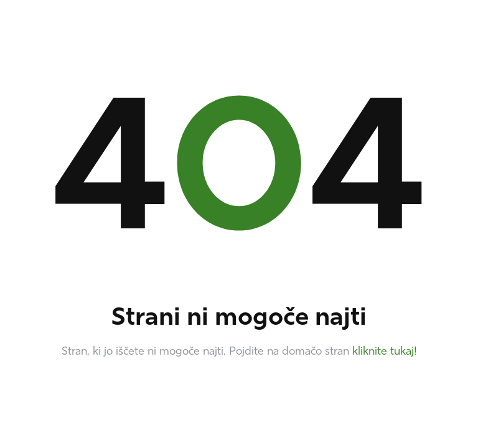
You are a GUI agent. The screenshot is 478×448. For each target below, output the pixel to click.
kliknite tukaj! (385, 352)
